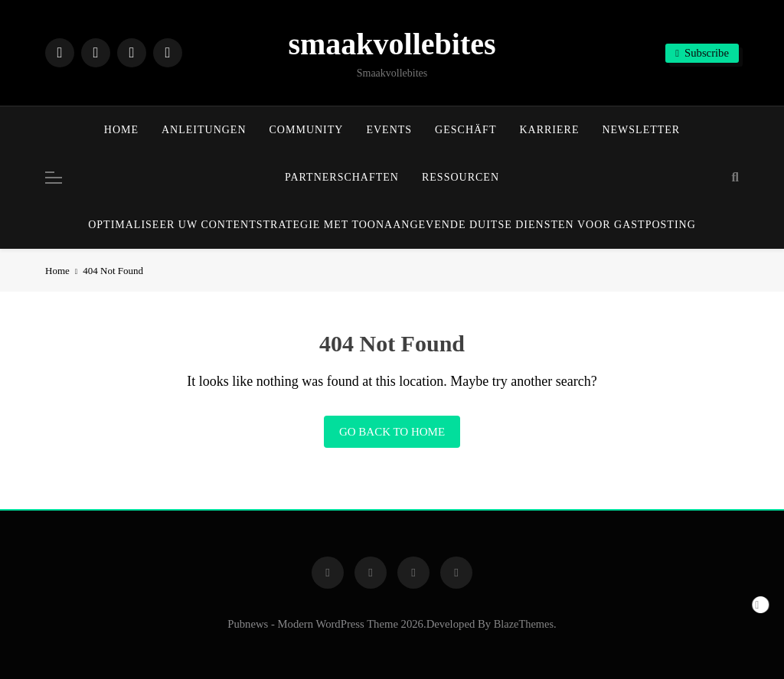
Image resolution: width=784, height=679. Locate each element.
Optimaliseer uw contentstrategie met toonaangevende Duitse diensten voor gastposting (392, 225)
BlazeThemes (524, 624)
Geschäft (465, 130)
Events (389, 130)
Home (121, 130)
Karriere (549, 130)
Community (307, 130)
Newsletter (641, 130)
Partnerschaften (342, 177)
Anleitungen (204, 130)
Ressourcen (461, 177)
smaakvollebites (392, 44)
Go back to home (392, 432)
